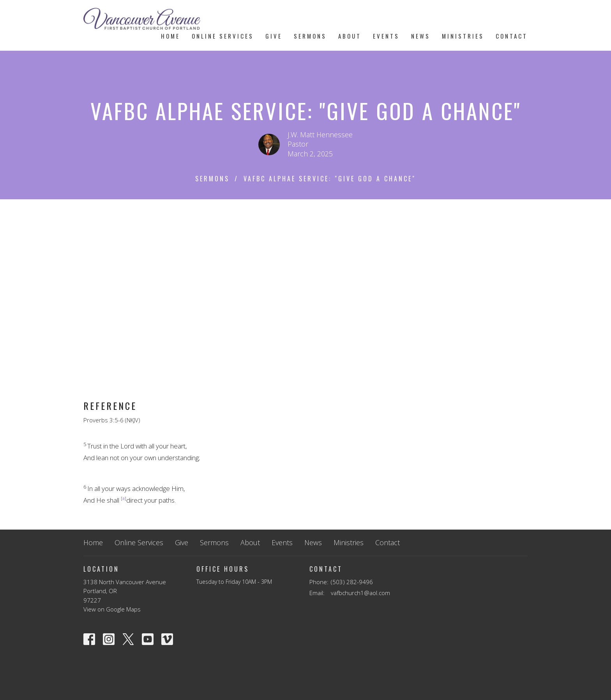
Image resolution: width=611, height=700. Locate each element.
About (350, 36)
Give (274, 36)
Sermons (310, 36)
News (421, 36)
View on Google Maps (112, 609)
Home (170, 36)
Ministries (463, 36)
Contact (512, 36)
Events (386, 36)
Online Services (223, 36)
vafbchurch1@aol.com (360, 593)
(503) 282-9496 (352, 582)
